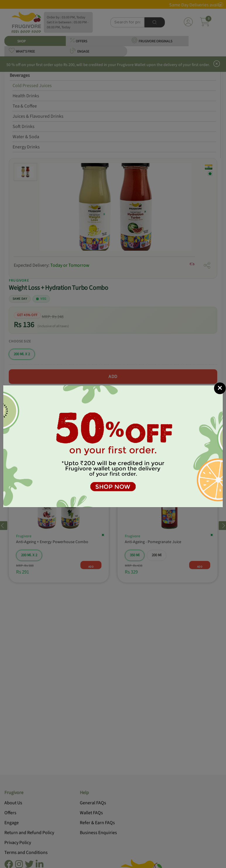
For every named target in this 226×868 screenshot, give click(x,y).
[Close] (220, 388)
